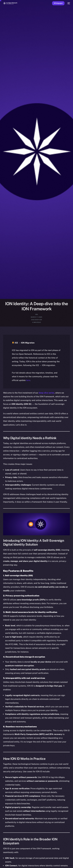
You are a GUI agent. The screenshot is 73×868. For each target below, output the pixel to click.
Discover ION (36, 320)
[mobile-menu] (68, 3)
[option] (1, 863)
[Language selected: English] (34, 864)
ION (36, 314)
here (28, 380)
